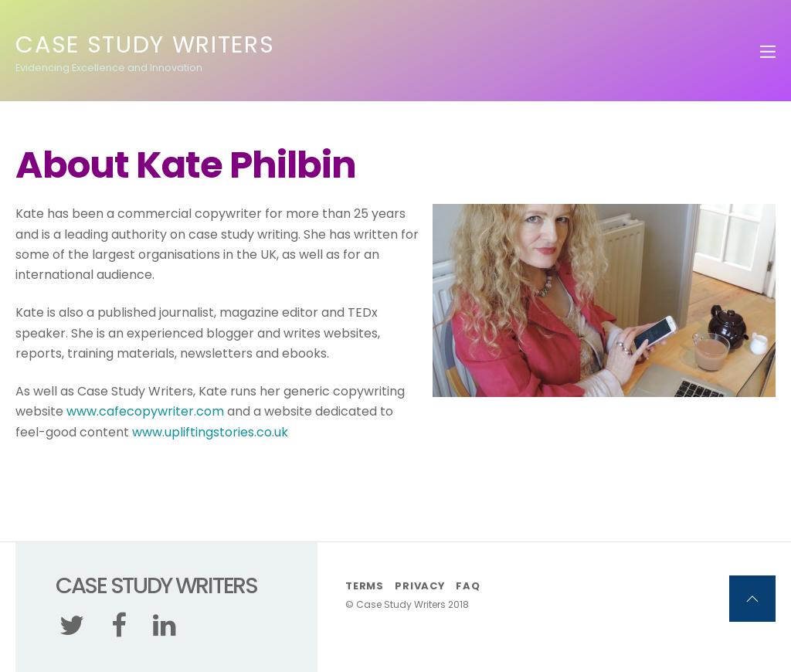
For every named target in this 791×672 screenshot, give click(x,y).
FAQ (468, 586)
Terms (365, 586)
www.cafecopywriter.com (145, 411)
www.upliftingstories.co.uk (210, 432)
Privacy (419, 586)
